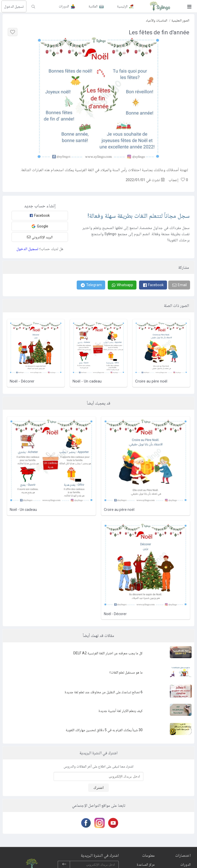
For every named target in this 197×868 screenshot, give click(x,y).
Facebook (40, 215)
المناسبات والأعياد (156, 20)
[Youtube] (112, 823)
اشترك (98, 788)
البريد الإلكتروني (40, 237)
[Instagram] (99, 823)
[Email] (179, 285)
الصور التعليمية (180, 20)
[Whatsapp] (122, 285)
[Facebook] (153, 285)
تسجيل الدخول (14, 6)
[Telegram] (91, 285)
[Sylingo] (160, 6)
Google (40, 226)
